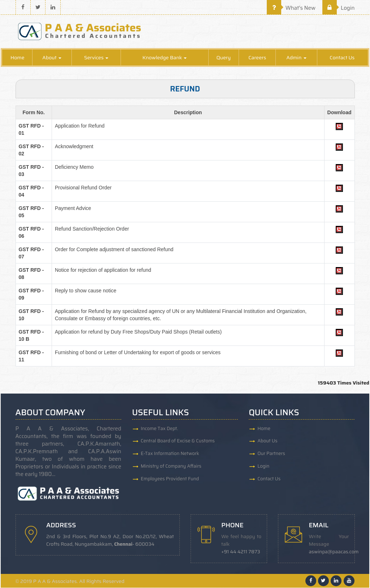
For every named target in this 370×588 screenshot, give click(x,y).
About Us (267, 441)
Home (18, 58)
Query (223, 58)
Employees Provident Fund (170, 479)
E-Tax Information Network (170, 454)
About (52, 58)
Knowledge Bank (165, 58)
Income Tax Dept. (159, 428)
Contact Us (342, 58)
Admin (296, 58)
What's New (291, 8)
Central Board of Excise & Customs (178, 441)
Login (339, 8)
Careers (257, 58)
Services (96, 58)
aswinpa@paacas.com (334, 552)
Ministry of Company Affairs (171, 466)
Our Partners (271, 454)
